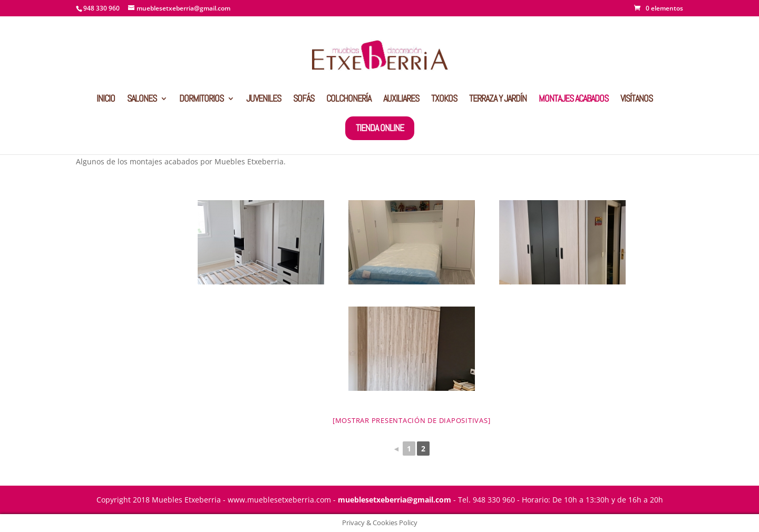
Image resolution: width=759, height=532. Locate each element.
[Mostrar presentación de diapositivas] (412, 420)
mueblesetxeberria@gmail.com (395, 500)
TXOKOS (444, 100)
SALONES (142, 100)
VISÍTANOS (636, 100)
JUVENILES (264, 100)
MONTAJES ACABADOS (573, 100)
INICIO (106, 100)
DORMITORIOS (201, 100)
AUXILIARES (401, 100)
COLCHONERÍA (349, 100)
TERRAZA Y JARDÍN (498, 100)
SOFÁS (304, 100)
